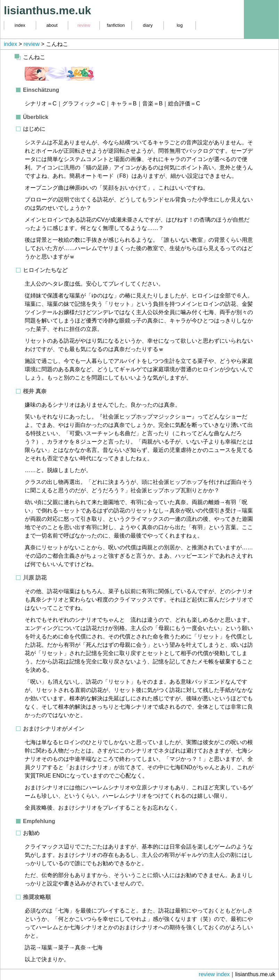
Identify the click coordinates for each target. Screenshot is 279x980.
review (84, 25)
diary (148, 25)
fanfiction (116, 25)
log (180, 25)
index (20, 25)
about (52, 25)
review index (214, 974)
